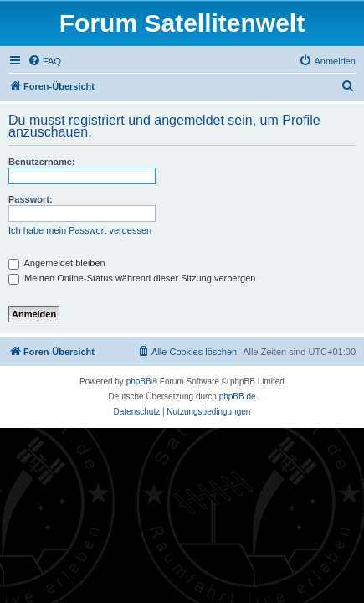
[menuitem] (44, 61)
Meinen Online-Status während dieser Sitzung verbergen (132, 278)
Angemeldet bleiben (57, 263)
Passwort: (31, 199)
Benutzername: (41, 162)
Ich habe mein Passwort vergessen (80, 230)
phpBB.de (238, 397)
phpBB (139, 381)
